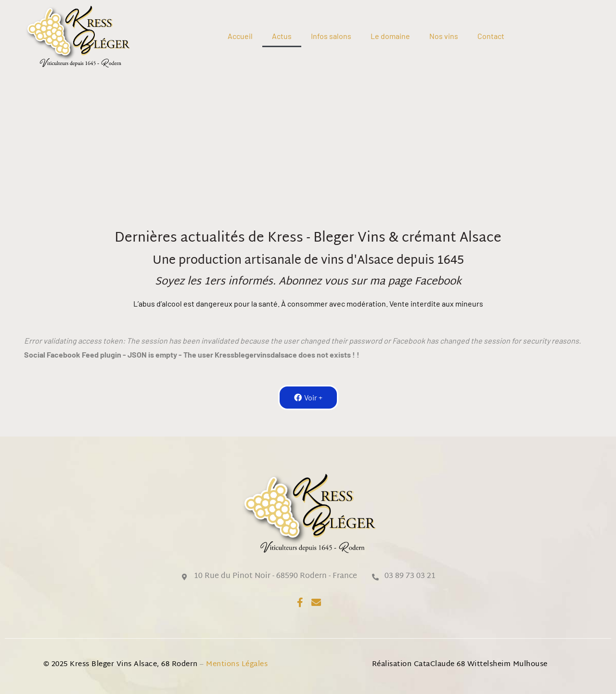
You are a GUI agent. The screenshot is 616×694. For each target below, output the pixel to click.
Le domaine (390, 36)
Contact (491, 36)
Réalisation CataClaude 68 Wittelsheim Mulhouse (460, 664)
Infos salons (331, 36)
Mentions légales (238, 664)
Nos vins (444, 36)
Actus (282, 36)
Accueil (240, 36)
